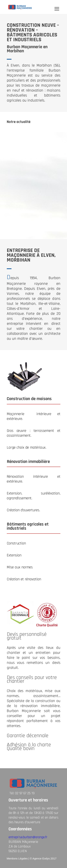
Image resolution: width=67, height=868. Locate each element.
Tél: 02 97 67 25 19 (22, 793)
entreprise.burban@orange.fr (28, 837)
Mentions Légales (17, 858)
